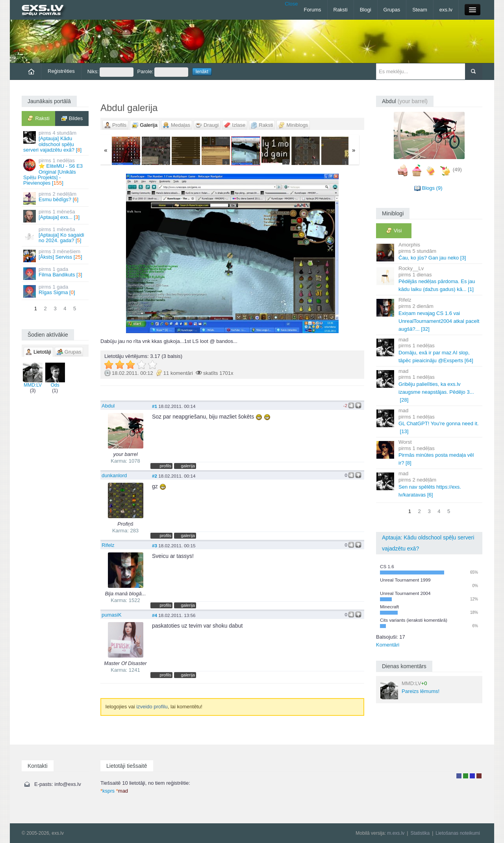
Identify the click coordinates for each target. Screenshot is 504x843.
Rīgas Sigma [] (56, 291)
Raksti (341, 10)
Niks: (110, 72)
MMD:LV (33, 375)
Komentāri (388, 645)
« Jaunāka (144, 253)
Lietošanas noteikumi (458, 833)
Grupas (392, 10)
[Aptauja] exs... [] (56, 216)
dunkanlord (114, 475)
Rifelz (108, 545)
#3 (155, 546)
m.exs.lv (396, 833)
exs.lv (446, 10)
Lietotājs (459, 776)
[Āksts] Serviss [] (56, 255)
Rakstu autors (466, 776)
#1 (155, 406)
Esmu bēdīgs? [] (56, 198)
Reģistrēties (61, 71)
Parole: (163, 72)
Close (291, 4)
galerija (188, 466)
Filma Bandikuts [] (56, 273)
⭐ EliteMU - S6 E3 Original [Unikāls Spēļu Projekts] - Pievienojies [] (56, 172)
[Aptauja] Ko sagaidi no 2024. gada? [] (56, 235)
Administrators (479, 776)
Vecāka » (321, 253)
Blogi (366, 10)
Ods (55, 375)
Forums (312, 10)
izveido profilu (152, 707)
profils (166, 466)
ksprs (107, 791)
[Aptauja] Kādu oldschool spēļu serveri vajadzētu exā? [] (56, 141)
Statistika (420, 833)
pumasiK (112, 615)
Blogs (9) (432, 188)
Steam (420, 10)
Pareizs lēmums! (410, 690)
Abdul (108, 406)
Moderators (472, 776)
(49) (457, 170)
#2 (155, 476)
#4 (155, 615)
